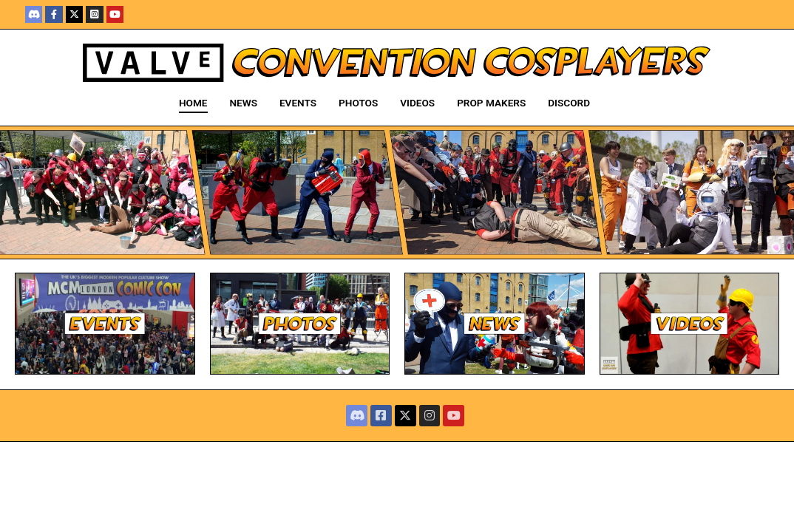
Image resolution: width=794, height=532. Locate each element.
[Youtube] (115, 14)
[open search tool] (618, 103)
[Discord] (34, 14)
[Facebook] (54, 14)
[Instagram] (94, 14)
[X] (74, 14)
